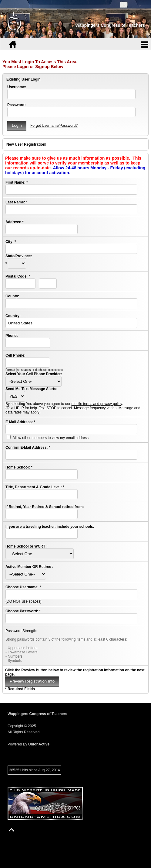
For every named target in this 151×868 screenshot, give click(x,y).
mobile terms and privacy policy (97, 404)
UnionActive (39, 744)
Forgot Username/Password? (54, 126)
